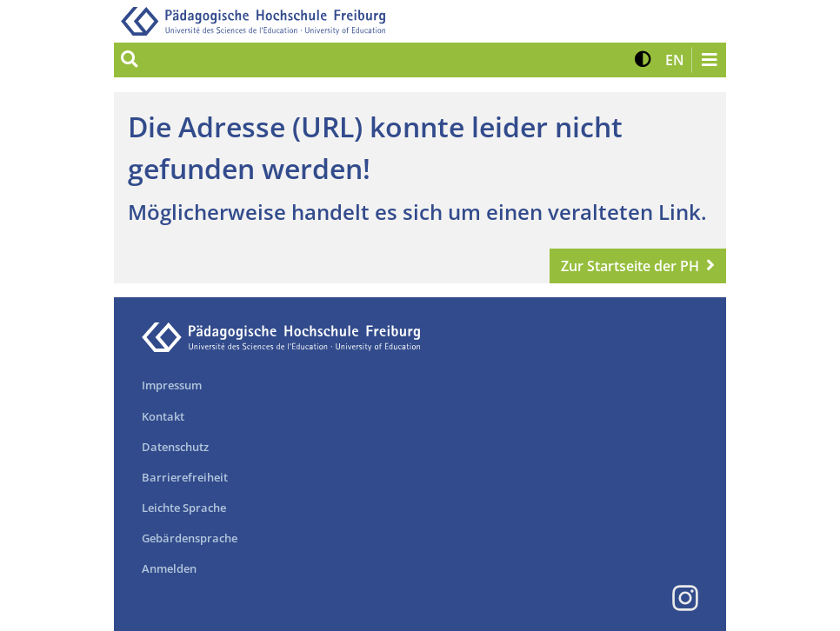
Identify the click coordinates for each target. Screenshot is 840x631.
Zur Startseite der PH (630, 266)
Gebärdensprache (190, 538)
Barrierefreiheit (185, 477)
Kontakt (163, 416)
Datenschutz (175, 447)
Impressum (172, 385)
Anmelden (169, 568)
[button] (643, 60)
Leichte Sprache (184, 508)
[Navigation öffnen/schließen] (709, 60)
